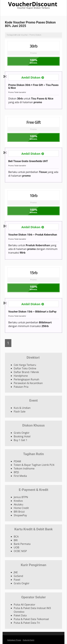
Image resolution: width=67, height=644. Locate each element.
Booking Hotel (22, 436)
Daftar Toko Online (25, 368)
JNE (16, 572)
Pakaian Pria (21, 387)
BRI (16, 540)
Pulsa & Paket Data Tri (27, 623)
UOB (16, 547)
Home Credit (21, 508)
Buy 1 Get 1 (20, 440)
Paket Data (20, 615)
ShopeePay (20, 515)
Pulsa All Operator (24, 605)
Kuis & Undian (22, 408)
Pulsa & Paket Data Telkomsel (31, 619)
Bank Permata (22, 544)
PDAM (17, 461)
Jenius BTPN (21, 497)
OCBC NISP (20, 551)
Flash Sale (20, 412)
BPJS (16, 472)
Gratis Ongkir (22, 433)
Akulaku (18, 504)
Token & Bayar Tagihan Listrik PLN (34, 465)
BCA (16, 537)
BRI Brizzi (19, 512)
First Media (20, 476)
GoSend (18, 576)
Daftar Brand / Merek (26, 372)
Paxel (17, 580)
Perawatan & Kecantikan (28, 383)
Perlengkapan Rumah (26, 379)
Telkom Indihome (24, 469)
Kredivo (18, 501)
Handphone (21, 376)
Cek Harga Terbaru (25, 365)
